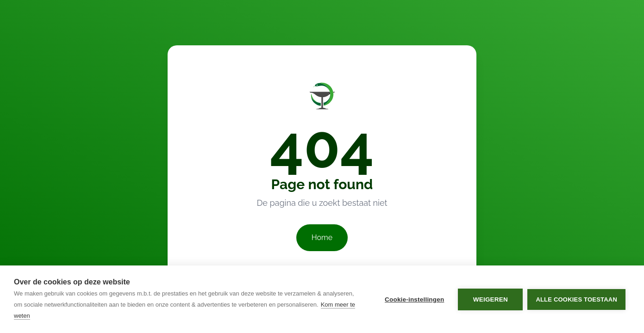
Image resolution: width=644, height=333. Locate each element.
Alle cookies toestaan (576, 299)
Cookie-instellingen (414, 299)
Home (322, 237)
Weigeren (491, 299)
